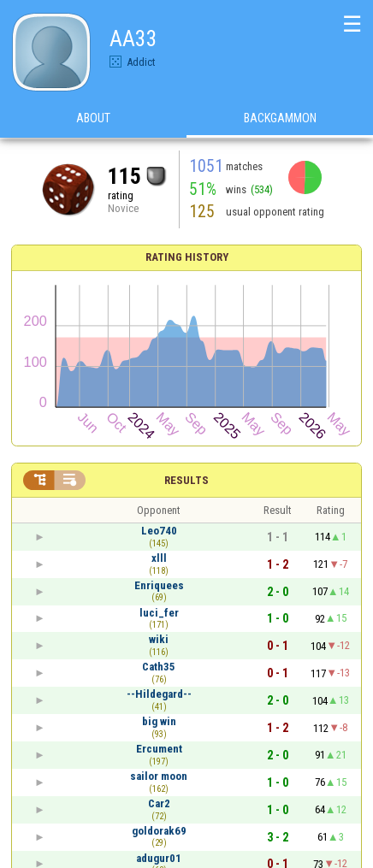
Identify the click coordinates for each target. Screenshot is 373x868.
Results (186, 480)
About (93, 119)
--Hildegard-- (159, 694)
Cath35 (159, 667)
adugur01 (159, 858)
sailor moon (159, 776)
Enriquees (159, 585)
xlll (159, 558)
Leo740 (159, 531)
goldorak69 (159, 831)
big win (159, 721)
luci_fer (159, 613)
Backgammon (280, 119)
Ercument (159, 749)
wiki (159, 639)
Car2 (159, 803)
